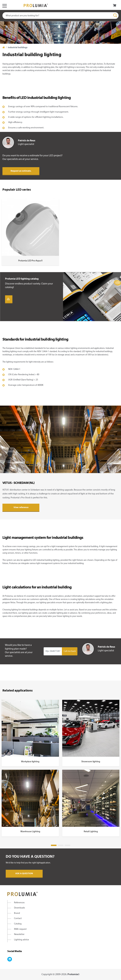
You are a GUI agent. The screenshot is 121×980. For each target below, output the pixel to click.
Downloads (20, 908)
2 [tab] (61, 845)
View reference (21, 507)
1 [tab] (54, 845)
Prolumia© (73, 974)
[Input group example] (53, 651)
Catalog (18, 924)
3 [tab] (67, 845)
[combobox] (60, 16)
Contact (18, 918)
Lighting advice (21, 940)
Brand (17, 913)
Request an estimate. (21, 171)
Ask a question (24, 874)
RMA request (20, 929)
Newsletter (19, 934)
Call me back (70, 651)
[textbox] (60, 16)
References (19, 903)
